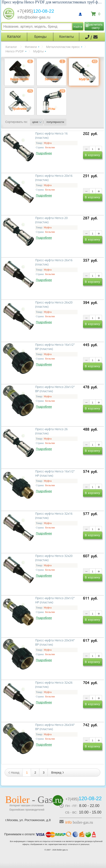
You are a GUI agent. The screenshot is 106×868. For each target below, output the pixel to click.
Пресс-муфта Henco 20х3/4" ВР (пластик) (55, 642)
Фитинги (31, 47)
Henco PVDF (15, 51)
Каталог (11, 47)
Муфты (39, 51)
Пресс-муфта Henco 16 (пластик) (51, 136)
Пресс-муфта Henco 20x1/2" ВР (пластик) (55, 389)
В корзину (93, 156)
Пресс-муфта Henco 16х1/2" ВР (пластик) (55, 347)
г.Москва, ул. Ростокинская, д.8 (28, 820)
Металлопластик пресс (63, 47)
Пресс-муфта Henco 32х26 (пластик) (54, 685)
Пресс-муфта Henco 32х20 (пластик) (54, 558)
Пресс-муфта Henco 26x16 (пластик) (54, 262)
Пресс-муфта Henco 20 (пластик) (51, 220)
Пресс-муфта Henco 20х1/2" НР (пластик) (55, 600)
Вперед (58, 773)
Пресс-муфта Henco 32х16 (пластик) (54, 516)
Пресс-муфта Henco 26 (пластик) (51, 431)
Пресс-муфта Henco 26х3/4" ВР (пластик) (55, 727)
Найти (78, 27)
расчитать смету (96, 26)
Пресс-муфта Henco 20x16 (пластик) (54, 178)
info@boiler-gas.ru (34, 17)
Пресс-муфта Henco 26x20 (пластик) (54, 305)
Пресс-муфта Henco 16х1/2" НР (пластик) (55, 473)
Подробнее (44, 153)
